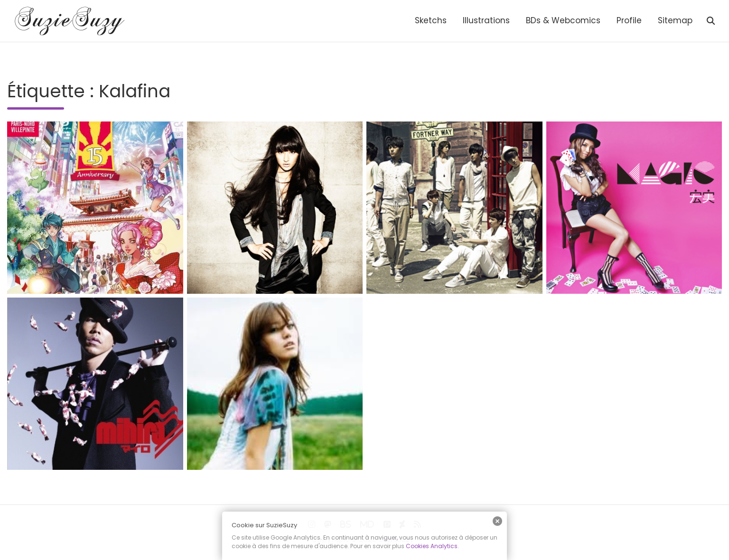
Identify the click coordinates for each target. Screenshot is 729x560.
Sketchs (431, 20)
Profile (629, 20)
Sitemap (675, 20)
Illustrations (486, 20)
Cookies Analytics (432, 546)
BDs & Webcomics (563, 20)
